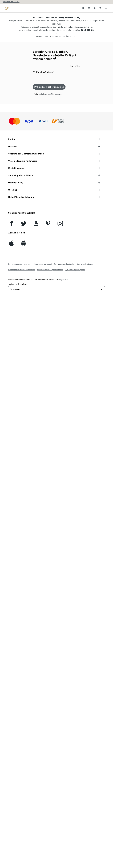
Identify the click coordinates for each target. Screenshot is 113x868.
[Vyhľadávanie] (83, 8)
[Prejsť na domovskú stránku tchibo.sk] (7, 8)
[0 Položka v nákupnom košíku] (100, 8)
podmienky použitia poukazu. (50, 94)
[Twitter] (24, 225)
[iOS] (11, 244)
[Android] (24, 244)
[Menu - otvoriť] (106, 8)
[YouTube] (36, 225)
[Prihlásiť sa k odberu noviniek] (49, 87)
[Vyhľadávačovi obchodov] (89, 8)
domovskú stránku (84, 27)
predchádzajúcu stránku (53, 27)
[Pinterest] (48, 225)
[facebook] (11, 225)
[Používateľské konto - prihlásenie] (95, 8)
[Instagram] (60, 225)
